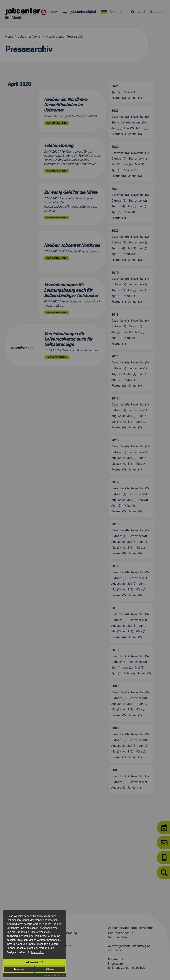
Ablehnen (50, 969)
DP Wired (61, 975)
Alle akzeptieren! (35, 962)
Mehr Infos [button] (37, 952)
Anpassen (19, 969)
